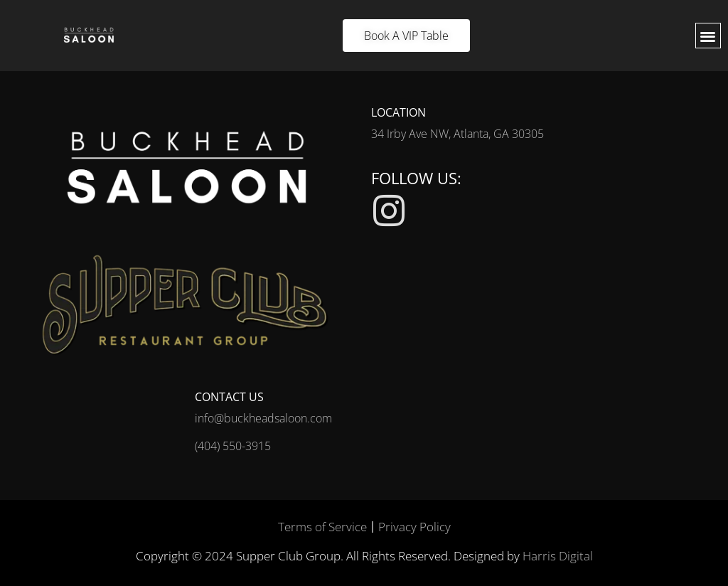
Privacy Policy (414, 527)
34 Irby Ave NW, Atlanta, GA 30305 (457, 134)
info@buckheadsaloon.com (263, 418)
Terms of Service (322, 527)
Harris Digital (558, 556)
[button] (708, 36)
